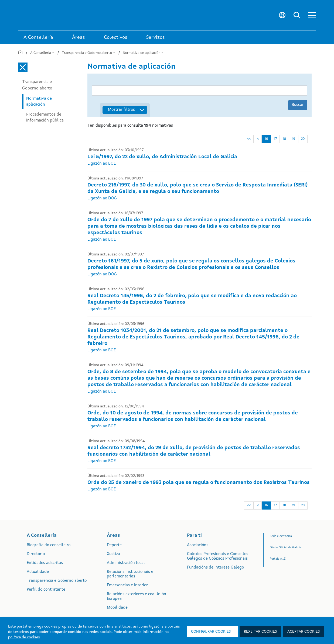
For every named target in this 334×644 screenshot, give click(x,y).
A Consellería (42, 53)
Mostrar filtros (121, 110)
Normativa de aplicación (143, 53)
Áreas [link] (79, 37)
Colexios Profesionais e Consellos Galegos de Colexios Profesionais (218, 556)
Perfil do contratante (46, 590)
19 (294, 139)
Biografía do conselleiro (49, 545)
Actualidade (38, 572)
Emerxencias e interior (127, 585)
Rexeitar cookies (260, 632)
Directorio (36, 554)
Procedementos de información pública (45, 117)
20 (303, 139)
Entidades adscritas (45, 563)
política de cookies (24, 637)
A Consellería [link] (38, 37)
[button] (312, 15)
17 (276, 139)
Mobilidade (117, 608)
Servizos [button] (156, 37)
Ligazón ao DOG (102, 198)
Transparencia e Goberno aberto (88, 53)
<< (249, 139)
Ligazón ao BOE (102, 164)
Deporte (114, 545)
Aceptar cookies (304, 632)
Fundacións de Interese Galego (215, 568)
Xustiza (113, 554)
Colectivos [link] (116, 37)
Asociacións (198, 545)
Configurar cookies (211, 632)
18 (285, 139)
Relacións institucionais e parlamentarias (130, 574)
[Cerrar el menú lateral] (23, 67)
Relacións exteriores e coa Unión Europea (137, 597)
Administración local (126, 563)
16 (267, 139)
